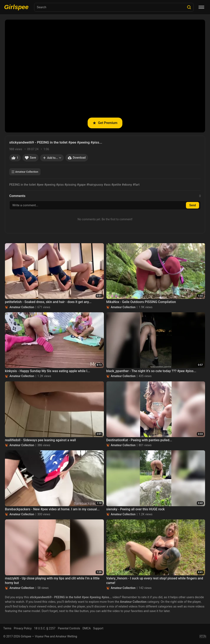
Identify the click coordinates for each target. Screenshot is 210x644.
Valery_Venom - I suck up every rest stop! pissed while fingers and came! (155, 581)
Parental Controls (69, 628)
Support (98, 628)
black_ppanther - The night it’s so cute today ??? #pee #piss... (151, 371)
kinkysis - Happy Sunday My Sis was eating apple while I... (48, 371)
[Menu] (201, 7)
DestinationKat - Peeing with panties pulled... (139, 440)
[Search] (189, 7)
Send (193, 205)
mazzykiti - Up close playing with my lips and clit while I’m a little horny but (52, 581)
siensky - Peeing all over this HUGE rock (136, 509)
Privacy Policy (23, 628)
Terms (7, 628)
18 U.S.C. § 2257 (45, 628)
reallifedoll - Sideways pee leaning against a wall (40, 440)
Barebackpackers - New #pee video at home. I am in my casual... (52, 509)
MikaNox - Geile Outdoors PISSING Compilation (141, 302)
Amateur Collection (25, 172)
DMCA (87, 628)
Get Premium (105, 123)
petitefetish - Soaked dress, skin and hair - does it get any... (48, 302)
